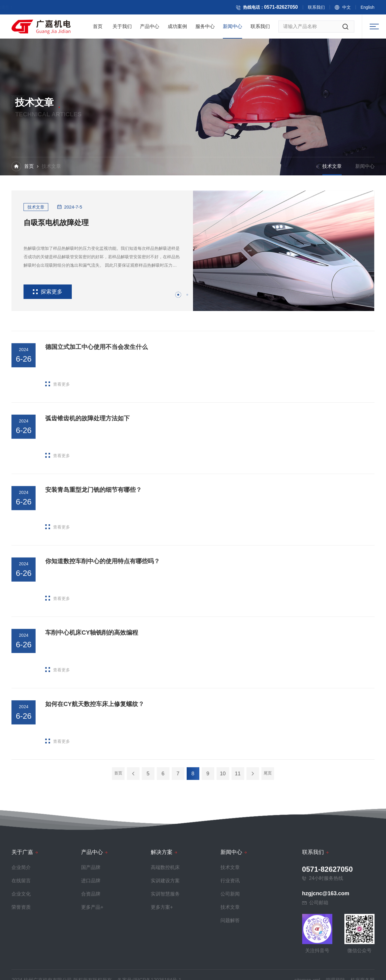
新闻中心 (233, 29)
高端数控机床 (165, 970)
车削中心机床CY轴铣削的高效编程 (92, 678)
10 (209, 774)
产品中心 (150, 29)
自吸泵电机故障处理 (56, 223)
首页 (98, 29)
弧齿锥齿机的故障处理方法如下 (87, 464)
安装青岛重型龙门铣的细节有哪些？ (93, 535)
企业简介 (21, 970)
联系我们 (324, 9)
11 (217, 774)
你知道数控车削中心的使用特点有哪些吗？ (103, 607)
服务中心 (205, 29)
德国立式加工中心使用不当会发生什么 (96, 392)
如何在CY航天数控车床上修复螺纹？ (95, 750)
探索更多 (48, 292)
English (375, 9)
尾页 (233, 773)
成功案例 (177, 29)
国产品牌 (91, 970)
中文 (354, 9)
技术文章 (332, 167)
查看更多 (58, 430)
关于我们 (122, 29)
